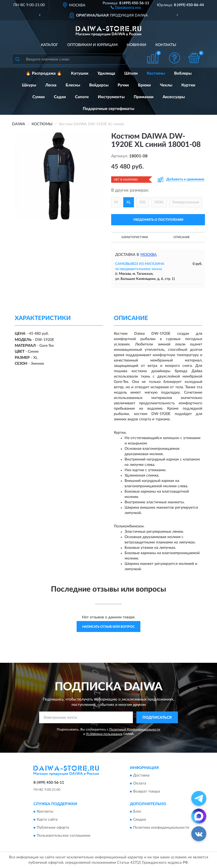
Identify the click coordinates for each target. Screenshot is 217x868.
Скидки (140, 820)
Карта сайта (47, 820)
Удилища (106, 73)
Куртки (188, 85)
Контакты (166, 45)
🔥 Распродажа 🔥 (44, 73)
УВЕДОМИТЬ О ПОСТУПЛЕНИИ (158, 220)
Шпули (131, 73)
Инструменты (111, 97)
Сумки (39, 97)
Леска (51, 85)
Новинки (136, 45)
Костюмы (156, 73)
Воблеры (183, 73)
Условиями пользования (104, 734)
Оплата (140, 783)
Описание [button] (182, 237)
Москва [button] (149, 255)
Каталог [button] (50, 45)
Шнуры (29, 85)
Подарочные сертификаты (108, 109)
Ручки (123, 85)
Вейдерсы (99, 85)
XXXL (159, 202)
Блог (137, 812)
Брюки (144, 85)
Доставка (141, 775)
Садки (60, 97)
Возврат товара (147, 791)
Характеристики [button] (135, 237)
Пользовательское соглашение (63, 836)
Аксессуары (174, 97)
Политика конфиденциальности (161, 828)
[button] (126, 7)
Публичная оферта (53, 828)
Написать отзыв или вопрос (108, 627)
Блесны (73, 85)
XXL (143, 202)
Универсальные (186, 202)
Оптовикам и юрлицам (92, 45)
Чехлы (166, 85)
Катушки (80, 73)
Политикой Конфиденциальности (135, 729)
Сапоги (82, 97)
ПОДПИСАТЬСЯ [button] (157, 718)
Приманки (144, 97)
